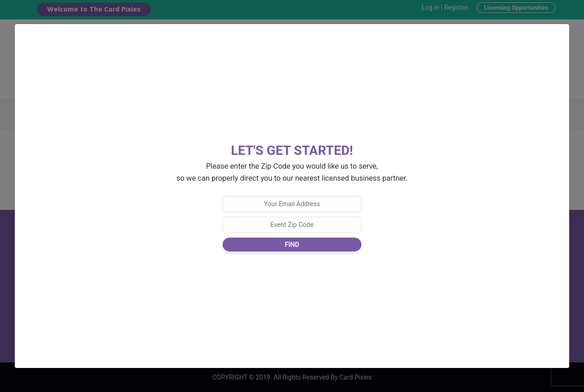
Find (292, 245)
